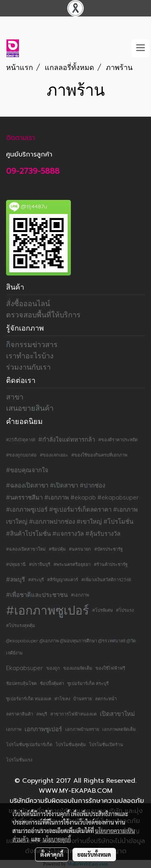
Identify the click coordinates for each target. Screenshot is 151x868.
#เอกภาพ (80, 595)
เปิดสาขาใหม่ (117, 714)
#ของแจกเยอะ (54, 455)
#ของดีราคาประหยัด (118, 440)
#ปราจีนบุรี (40, 564)
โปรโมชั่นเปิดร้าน (106, 745)
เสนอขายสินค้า (30, 408)
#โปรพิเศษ (102, 610)
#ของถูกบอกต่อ (21, 455)
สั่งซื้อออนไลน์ (28, 303)
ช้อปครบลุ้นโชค (21, 683)
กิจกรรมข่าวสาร (32, 345)
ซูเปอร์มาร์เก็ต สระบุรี (88, 683)
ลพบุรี (42, 714)
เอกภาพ (14, 729)
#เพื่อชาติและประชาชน (37, 595)
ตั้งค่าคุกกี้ (52, 854)
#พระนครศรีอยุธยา (72, 564)
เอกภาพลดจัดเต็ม (119, 729)
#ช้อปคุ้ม (57, 549)
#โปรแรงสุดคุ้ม (21, 625)
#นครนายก (80, 549)
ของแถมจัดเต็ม (78, 668)
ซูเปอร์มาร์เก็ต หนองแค (29, 699)
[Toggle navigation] (141, 48)
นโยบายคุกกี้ (57, 839)
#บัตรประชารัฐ (109, 549)
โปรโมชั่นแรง (19, 760)
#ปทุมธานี (16, 564)
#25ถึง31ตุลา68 (21, 440)
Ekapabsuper (25, 668)
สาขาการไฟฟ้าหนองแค (73, 714)
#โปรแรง (125, 610)
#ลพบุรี (16, 579)
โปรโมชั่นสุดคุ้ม (71, 745)
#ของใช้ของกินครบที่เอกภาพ (99, 455)
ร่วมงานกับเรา (28, 367)
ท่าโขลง (62, 699)
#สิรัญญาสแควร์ (63, 580)
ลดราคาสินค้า (20, 714)
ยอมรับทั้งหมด (94, 854)
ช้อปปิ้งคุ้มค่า (52, 683)
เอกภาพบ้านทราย (82, 729)
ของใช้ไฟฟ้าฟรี (110, 668)
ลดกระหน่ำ (106, 699)
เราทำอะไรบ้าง (30, 356)
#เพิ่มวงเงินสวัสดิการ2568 (106, 580)
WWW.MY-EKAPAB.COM (75, 791)
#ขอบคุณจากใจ (27, 470)
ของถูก (53, 668)
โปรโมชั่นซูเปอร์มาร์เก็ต (29, 745)
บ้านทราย (83, 699)
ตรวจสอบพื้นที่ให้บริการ (43, 315)
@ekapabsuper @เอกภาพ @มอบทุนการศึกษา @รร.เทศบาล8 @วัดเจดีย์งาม (71, 647)
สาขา (15, 397)
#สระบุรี (36, 580)
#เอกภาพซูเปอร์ (48, 610)
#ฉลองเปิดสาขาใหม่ (26, 549)
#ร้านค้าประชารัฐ (111, 564)
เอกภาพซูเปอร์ (43, 729)
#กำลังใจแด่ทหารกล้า (67, 439)
